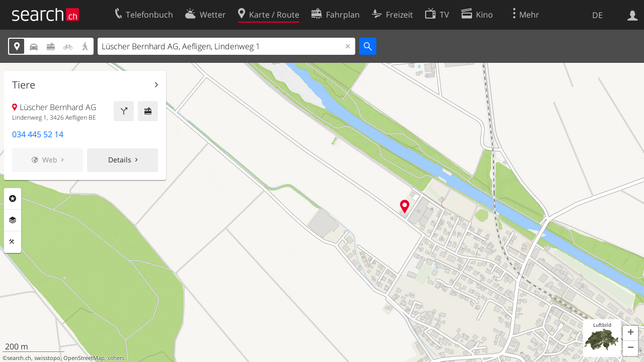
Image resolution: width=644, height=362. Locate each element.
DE (597, 15)
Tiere (24, 85)
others (116, 358)
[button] (630, 333)
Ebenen (13, 220)
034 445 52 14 (38, 134)
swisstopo (47, 358)
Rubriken (13, 199)
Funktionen (13, 242)
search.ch (19, 358)
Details (120, 160)
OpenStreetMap (84, 358)
